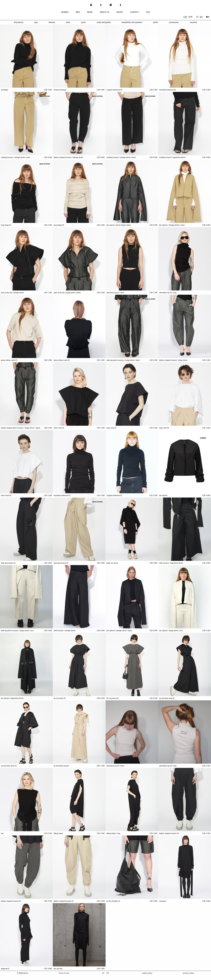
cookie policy (147, 973)
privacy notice (188, 973)
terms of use (64, 973)
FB (108, 973)
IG (103, 973)
